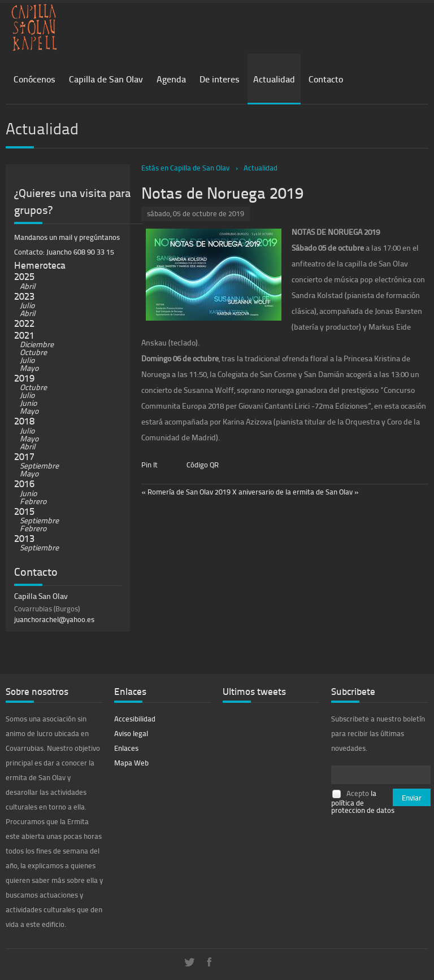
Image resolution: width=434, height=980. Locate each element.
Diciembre (37, 344)
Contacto (326, 79)
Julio (27, 305)
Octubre (33, 352)
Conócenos (34, 79)
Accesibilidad (135, 719)
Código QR (203, 465)
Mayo (29, 368)
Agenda (171, 79)
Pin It (149, 465)
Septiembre (39, 465)
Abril (28, 286)
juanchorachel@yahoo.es (54, 619)
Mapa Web (131, 763)
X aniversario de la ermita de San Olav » (296, 492)
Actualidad (274, 79)
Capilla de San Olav (106, 79)
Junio (28, 403)
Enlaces (126, 748)
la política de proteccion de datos (363, 802)
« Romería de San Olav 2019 (186, 492)
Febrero (33, 501)
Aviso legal (131, 733)
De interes (220, 79)
